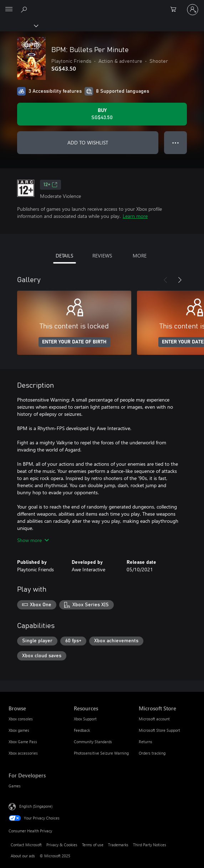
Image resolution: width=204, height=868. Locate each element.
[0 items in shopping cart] (175, 10)
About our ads (23, 856)
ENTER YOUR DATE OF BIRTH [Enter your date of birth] (74, 342)
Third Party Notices (150, 845)
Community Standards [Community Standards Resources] (93, 742)
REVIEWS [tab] (102, 256)
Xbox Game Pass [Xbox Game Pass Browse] (23, 742)
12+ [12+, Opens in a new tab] (50, 185)
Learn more (135, 216)
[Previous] (165, 280)
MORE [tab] (140, 256)
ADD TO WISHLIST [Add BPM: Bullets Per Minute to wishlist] (88, 142)
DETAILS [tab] (64, 256)
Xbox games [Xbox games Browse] (19, 730)
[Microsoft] (102, 5)
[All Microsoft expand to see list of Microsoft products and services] (9, 10)
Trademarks (118, 845)
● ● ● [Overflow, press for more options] (176, 142)
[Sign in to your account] (193, 10)
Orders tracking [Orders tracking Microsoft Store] (152, 753)
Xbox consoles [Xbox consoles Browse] (21, 719)
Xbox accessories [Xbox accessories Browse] (23, 753)
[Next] (180, 280)
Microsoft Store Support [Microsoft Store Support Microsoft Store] (159, 730)
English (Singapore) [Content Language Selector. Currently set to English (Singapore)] (36, 806)
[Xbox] (19, 25)
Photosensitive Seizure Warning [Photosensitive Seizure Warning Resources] (101, 753)
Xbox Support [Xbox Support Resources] (85, 719)
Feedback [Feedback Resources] (82, 730)
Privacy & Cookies (62, 845)
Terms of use (93, 845)
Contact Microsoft (26, 845)
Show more (33, 540)
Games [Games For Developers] (15, 786)
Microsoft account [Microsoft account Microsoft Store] (154, 719)
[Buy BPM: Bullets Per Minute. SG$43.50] (102, 114)
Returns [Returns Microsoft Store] (146, 742)
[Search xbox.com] (25, 9)
